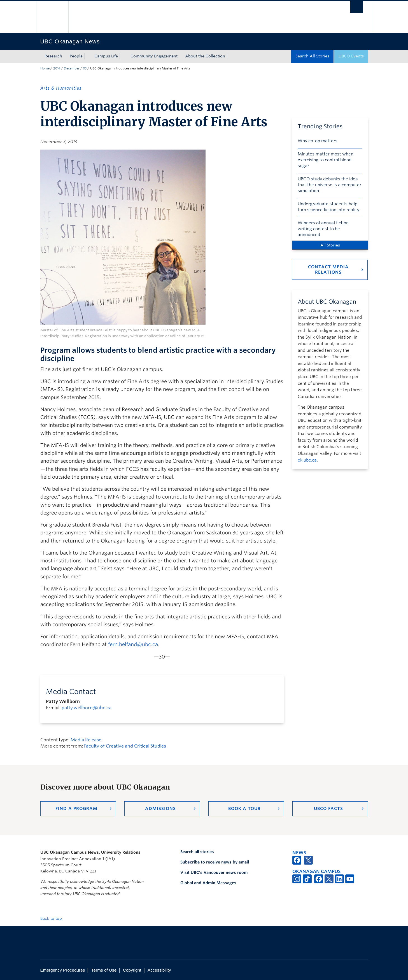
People (76, 56)
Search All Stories (312, 56)
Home (45, 68)
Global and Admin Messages (208, 883)
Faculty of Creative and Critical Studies (125, 746)
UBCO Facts (328, 809)
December (72, 68)
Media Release (86, 740)
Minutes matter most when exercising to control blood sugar (326, 160)
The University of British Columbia (52, 17)
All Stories (330, 245)
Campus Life (106, 56)
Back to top (54, 918)
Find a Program (76, 809)
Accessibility (159, 970)
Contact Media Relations (328, 270)
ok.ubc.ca (307, 460)
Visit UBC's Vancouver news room (214, 872)
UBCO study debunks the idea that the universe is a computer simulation (329, 185)
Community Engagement (154, 56)
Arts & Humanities (61, 88)
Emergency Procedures (63, 970)
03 (85, 68)
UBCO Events (351, 56)
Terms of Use (104, 970)
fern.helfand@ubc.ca (133, 644)
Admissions (160, 809)
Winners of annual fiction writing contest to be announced (323, 229)
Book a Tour (244, 809)
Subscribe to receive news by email (215, 862)
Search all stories (197, 852)
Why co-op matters (318, 141)
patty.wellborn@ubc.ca (87, 708)
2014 (57, 68)
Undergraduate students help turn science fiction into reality (328, 207)
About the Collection (205, 56)
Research (53, 56)
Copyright (132, 970)
